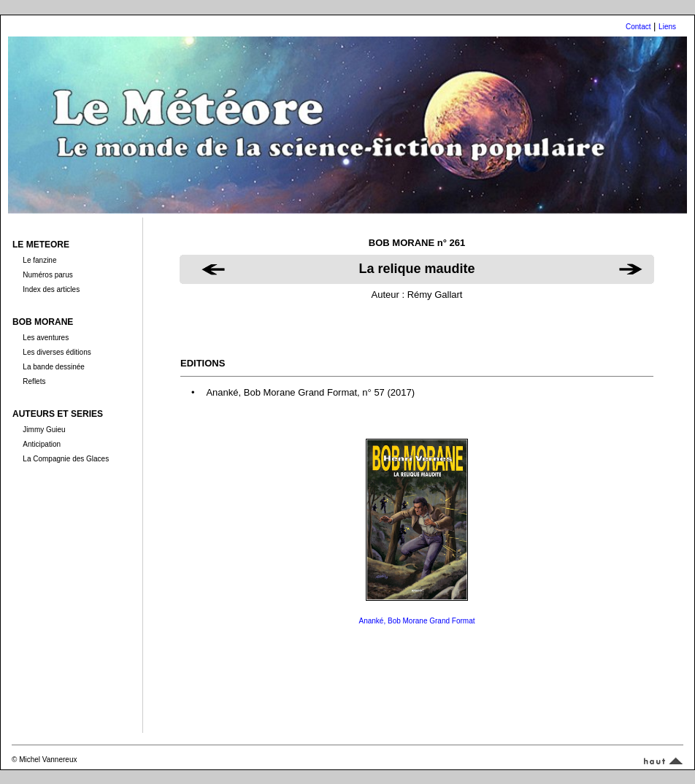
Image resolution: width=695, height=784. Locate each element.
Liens (667, 27)
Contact (638, 27)
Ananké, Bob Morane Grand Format (417, 621)
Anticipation (42, 444)
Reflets (34, 381)
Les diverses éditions (57, 352)
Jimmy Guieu (44, 430)
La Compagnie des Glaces (66, 459)
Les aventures (46, 338)
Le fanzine (39, 260)
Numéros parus (47, 275)
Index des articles (51, 289)
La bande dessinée (54, 367)
